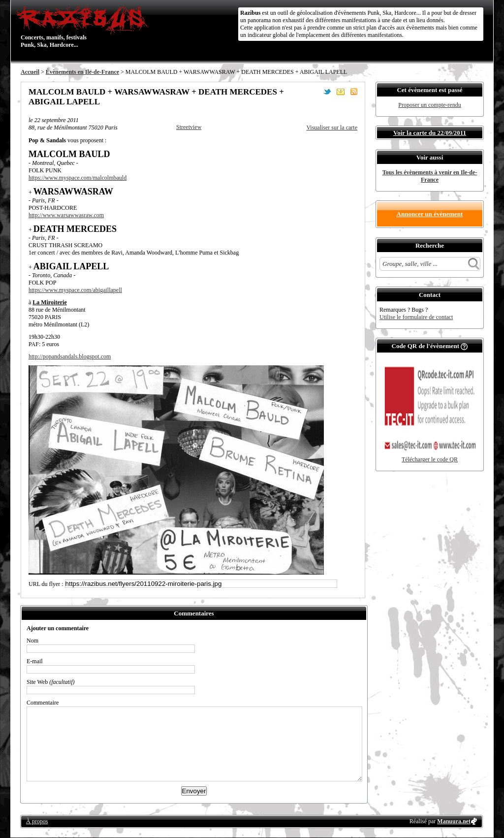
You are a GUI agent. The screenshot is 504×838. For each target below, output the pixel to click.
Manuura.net (454, 821)
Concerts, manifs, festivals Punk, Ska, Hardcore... (84, 27)
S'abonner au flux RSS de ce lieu (354, 92)
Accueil (30, 72)
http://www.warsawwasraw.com (66, 215)
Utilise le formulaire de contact (416, 317)
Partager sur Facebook (314, 92)
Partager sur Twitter (327, 92)
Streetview (189, 127)
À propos (37, 821)
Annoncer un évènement (430, 214)
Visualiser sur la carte (332, 128)
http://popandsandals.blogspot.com (70, 356)
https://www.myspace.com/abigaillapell (75, 290)
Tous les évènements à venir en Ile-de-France (430, 176)
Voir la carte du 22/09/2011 (430, 133)
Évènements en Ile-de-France (82, 72)
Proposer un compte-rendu (429, 105)
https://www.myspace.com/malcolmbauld (78, 178)
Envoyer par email (341, 92)
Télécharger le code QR (430, 459)
